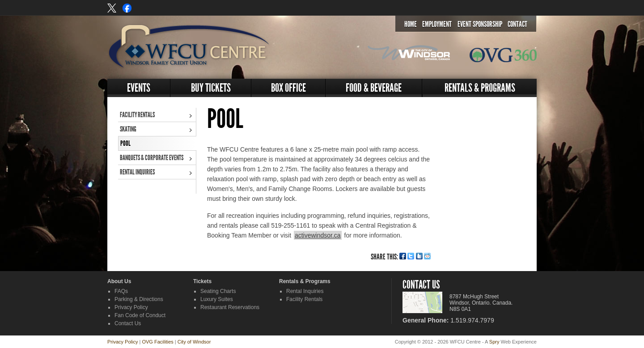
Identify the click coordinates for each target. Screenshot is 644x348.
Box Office (288, 88)
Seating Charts (218, 291)
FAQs (121, 291)
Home (411, 24)
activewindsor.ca (318, 235)
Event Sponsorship (480, 24)
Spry (494, 342)
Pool (125, 143)
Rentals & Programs (480, 88)
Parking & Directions (139, 299)
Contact (517, 24)
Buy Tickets (211, 88)
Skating (128, 129)
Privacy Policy (131, 307)
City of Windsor (194, 342)
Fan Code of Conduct (140, 315)
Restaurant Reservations (230, 307)
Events (139, 88)
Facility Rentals (137, 115)
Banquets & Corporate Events (152, 158)
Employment (437, 24)
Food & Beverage (374, 88)
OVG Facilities (157, 342)
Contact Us (128, 323)
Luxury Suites (217, 299)
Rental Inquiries (137, 172)
